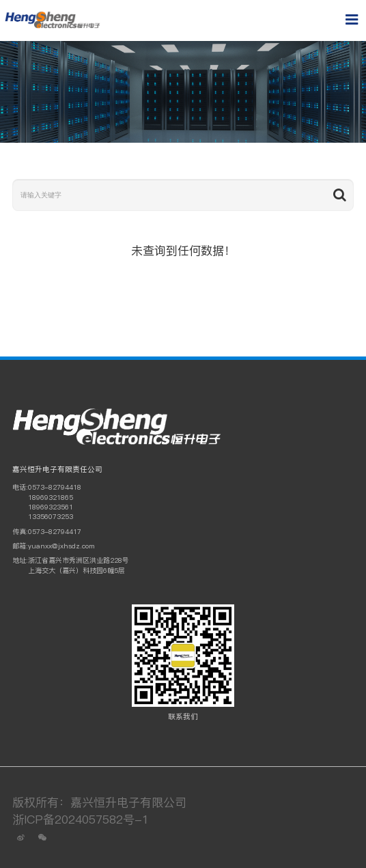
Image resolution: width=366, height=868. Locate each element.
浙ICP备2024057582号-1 (81, 820)
